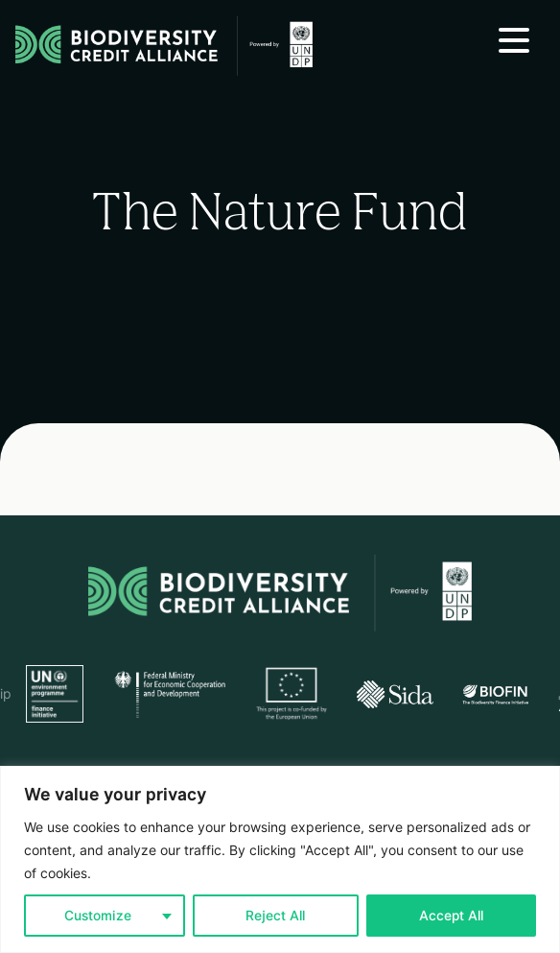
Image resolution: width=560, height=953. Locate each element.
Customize (98, 916)
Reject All (275, 916)
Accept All (451, 916)
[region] (280, 859)
